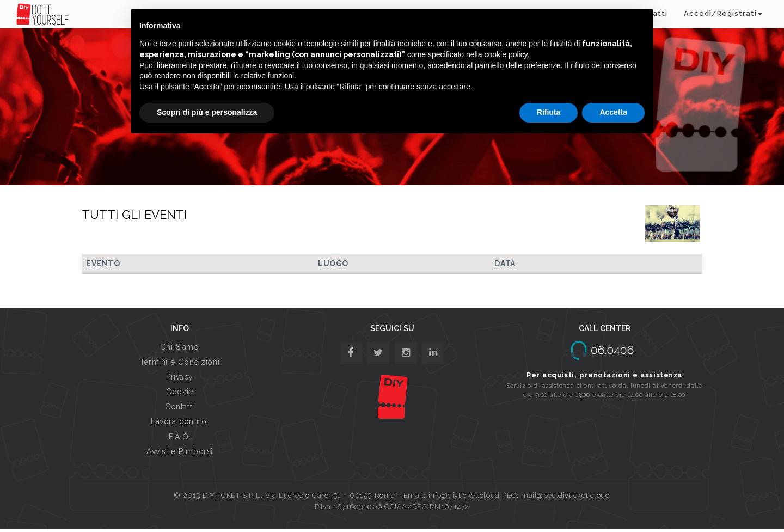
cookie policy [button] (506, 54)
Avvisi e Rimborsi (180, 451)
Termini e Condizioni (180, 362)
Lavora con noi (180, 421)
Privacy (180, 377)
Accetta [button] (613, 112)
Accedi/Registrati (723, 13)
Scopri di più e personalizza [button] (207, 112)
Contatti (179, 407)
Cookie (179, 392)
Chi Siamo (179, 347)
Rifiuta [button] (549, 112)
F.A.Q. (179, 437)
